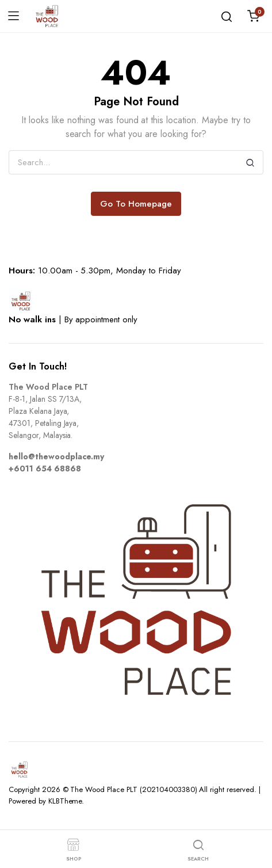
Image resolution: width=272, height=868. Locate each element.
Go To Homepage (136, 204)
